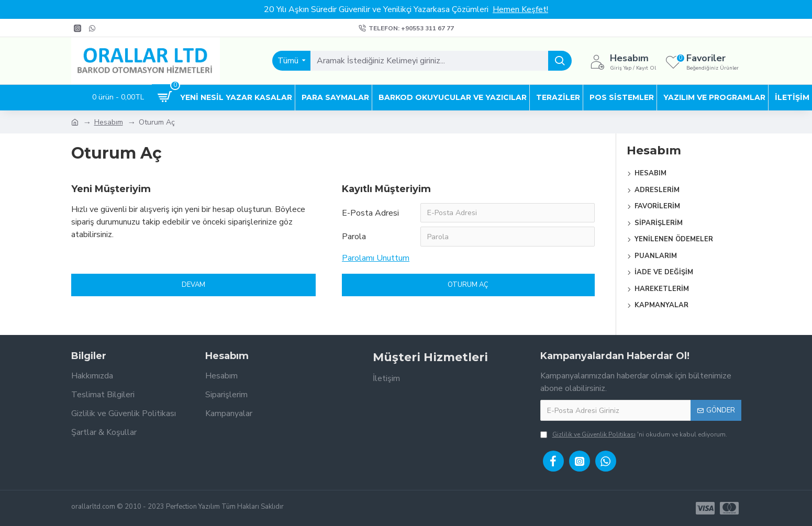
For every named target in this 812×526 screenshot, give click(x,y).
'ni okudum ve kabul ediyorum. (634, 434)
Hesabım (109, 122)
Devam (193, 285)
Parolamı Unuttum (376, 259)
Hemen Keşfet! (520, 9)
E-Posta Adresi (370, 213)
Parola (354, 237)
